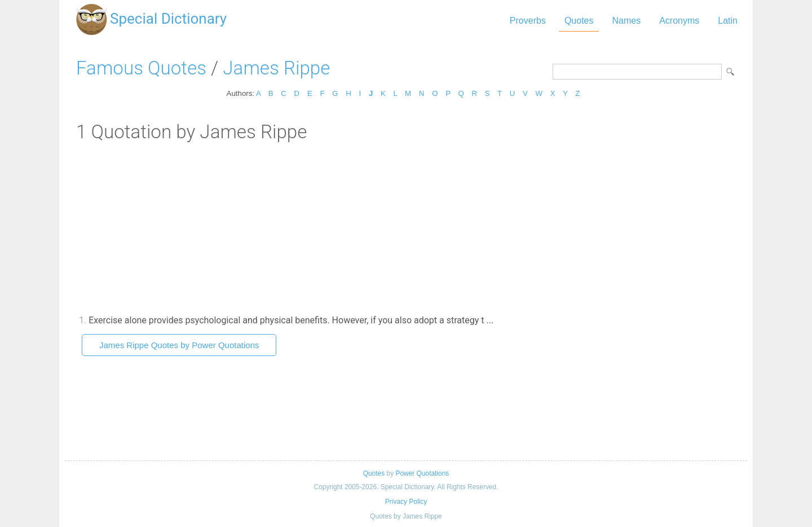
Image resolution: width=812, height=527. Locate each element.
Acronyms (679, 21)
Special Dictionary (168, 19)
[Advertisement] (406, 227)
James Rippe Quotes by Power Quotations (179, 345)
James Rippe (276, 68)
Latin (728, 21)
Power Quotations (422, 473)
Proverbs (528, 21)
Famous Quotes (141, 68)
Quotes (579, 21)
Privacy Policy (406, 502)
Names (626, 21)
